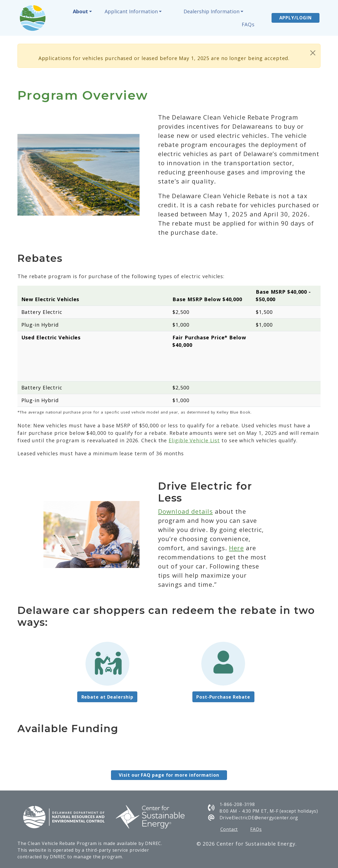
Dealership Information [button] (211, 11)
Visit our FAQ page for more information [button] (169, 775)
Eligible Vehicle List (194, 440)
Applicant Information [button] (131, 11)
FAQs (248, 24)
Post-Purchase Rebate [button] (223, 697)
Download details (185, 511)
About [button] (80, 11)
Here (236, 548)
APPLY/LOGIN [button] (296, 18)
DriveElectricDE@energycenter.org (259, 818)
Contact (229, 829)
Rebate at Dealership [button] (107, 697)
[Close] (313, 53)
